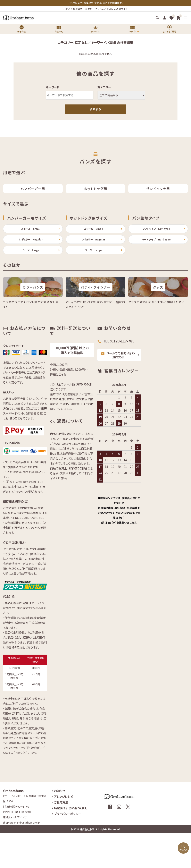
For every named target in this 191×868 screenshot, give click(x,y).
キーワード (52, 87)
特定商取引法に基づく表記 (70, 843)
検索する (95, 109)
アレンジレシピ (62, 831)
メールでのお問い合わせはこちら (118, 389)
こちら (62, 409)
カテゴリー (104, 87)
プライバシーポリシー (66, 848)
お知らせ (58, 825)
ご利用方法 (60, 837)
